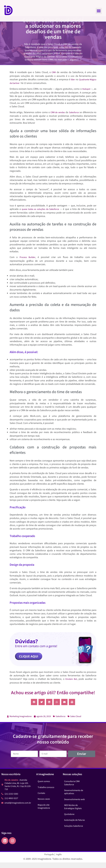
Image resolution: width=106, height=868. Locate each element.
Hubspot (87, 95)
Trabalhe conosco (46, 793)
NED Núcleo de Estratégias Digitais (73, 812)
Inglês (59, 860)
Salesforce (74, 118)
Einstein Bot (71, 685)
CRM (54, 78)
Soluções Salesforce (74, 832)
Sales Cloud (76, 722)
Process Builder (27, 263)
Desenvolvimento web (74, 805)
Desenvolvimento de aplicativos (74, 797)
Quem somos (44, 787)
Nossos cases (44, 805)
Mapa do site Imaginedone (44, 812)
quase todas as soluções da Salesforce (40, 215)
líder (73, 85)
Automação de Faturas (75, 826)
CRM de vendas (57, 118)
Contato (41, 799)
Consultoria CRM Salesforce (72, 788)
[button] (99, 11)
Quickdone (69, 820)
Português (49, 860)
